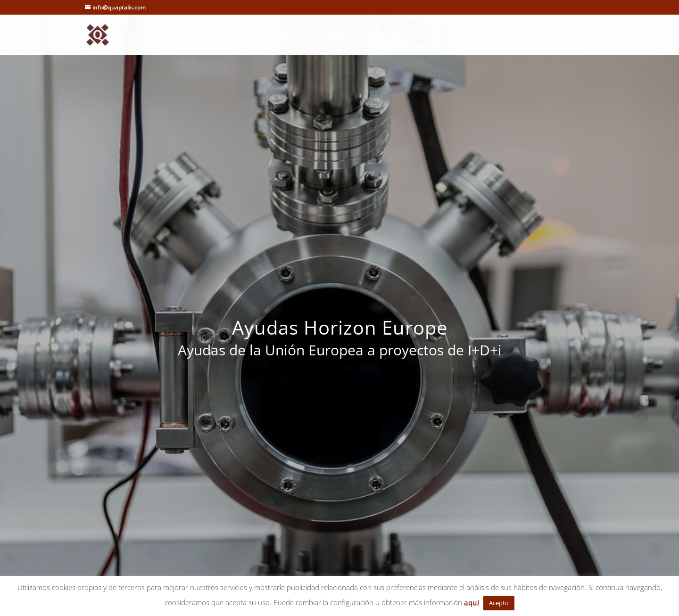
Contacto (447, 36)
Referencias (397, 36)
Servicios (339, 36)
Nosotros (294, 36)
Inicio (257, 36)
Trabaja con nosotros (512, 36)
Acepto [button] (499, 603)
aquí (472, 602)
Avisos (573, 36)
